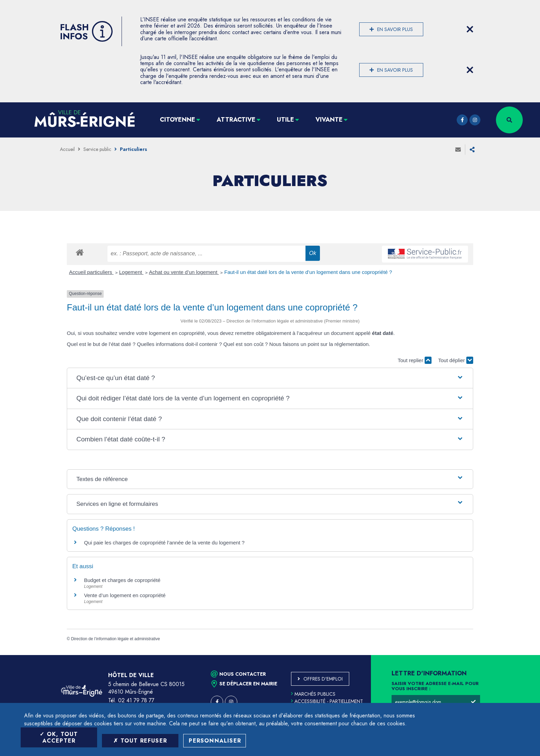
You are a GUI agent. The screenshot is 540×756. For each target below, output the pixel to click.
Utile (285, 120)
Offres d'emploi (323, 679)
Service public (97, 149)
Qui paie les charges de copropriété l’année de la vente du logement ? (164, 543)
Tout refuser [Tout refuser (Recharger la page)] (140, 741)
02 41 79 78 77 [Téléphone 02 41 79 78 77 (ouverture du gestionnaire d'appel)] (136, 700)
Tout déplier (456, 360)
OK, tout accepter (59, 737)
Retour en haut (519, 655)
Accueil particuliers (91, 272)
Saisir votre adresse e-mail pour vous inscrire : (435, 686)
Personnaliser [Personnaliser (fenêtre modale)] (215, 741)
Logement (131, 272)
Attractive (236, 120)
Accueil (67, 149)
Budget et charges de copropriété (122, 580)
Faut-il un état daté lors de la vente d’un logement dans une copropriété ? (308, 272)
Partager (472, 150)
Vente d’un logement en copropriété (125, 595)
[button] (270, 378)
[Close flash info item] (470, 29)
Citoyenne (178, 120)
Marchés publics (313, 694)
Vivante (329, 120)
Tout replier (415, 360)
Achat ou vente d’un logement (184, 272)
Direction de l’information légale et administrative (115, 639)
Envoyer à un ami (458, 150)
